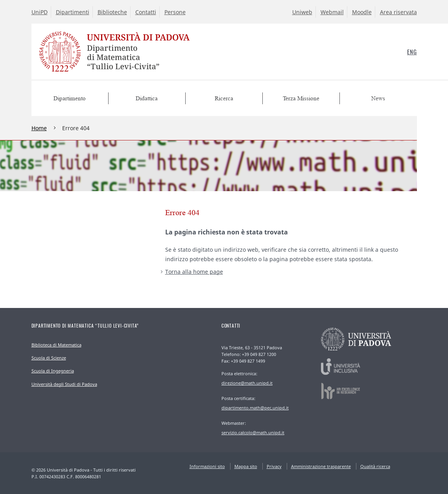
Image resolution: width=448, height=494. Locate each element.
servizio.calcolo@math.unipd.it (253, 432)
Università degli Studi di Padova (64, 384)
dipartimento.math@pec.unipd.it (255, 408)
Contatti (146, 12)
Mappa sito (246, 466)
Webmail (332, 12)
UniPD (40, 12)
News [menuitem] (378, 99)
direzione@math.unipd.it (247, 383)
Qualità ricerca (375, 466)
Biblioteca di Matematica (56, 345)
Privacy (274, 466)
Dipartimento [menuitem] (70, 99)
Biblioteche (112, 12)
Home (39, 128)
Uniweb (302, 12)
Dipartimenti (73, 12)
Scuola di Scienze (49, 358)
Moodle (362, 12)
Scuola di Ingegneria (53, 371)
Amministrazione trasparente (321, 466)
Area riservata (398, 12)
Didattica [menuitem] (147, 99)
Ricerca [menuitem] (224, 99)
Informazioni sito (207, 466)
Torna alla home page (194, 272)
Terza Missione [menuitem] (301, 99)
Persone (175, 12)
